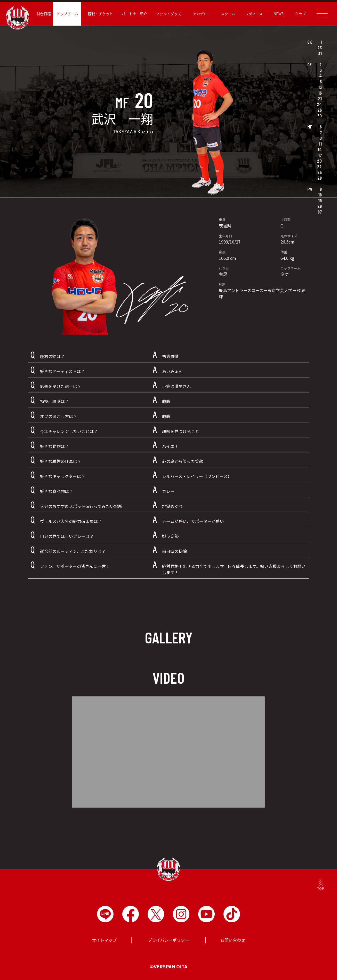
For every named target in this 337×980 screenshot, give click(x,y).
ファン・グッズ (168, 14)
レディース (254, 14)
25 (320, 172)
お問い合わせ (233, 940)
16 (320, 93)
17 (320, 155)
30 (320, 116)
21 (320, 98)
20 (319, 161)
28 (320, 178)
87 (320, 212)
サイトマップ (104, 940)
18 (320, 195)
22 (319, 166)
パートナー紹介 (134, 14)
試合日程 (44, 14)
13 (320, 87)
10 (320, 138)
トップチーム (67, 14)
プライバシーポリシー (168, 940)
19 (320, 200)
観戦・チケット (100, 14)
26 (320, 110)
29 (320, 206)
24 (319, 104)
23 (320, 48)
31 (320, 53)
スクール (228, 14)
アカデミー (202, 14)
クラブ (300, 14)
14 (320, 149)
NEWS (279, 14)
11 (320, 144)
